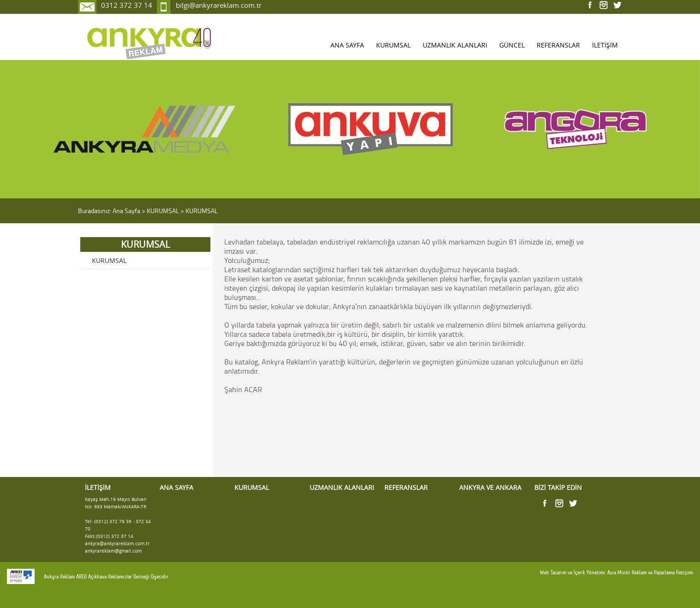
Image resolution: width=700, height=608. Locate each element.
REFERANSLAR (558, 45)
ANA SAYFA (347, 45)
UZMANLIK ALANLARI (455, 45)
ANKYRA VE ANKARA (490, 488)
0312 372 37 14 (127, 5)
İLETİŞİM (605, 45)
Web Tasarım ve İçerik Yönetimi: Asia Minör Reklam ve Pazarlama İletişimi (616, 572)
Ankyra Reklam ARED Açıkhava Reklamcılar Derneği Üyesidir (106, 577)
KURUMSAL (393, 45)
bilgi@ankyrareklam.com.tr (219, 5)
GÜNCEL (512, 45)
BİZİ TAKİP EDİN (558, 488)
